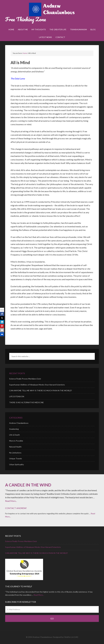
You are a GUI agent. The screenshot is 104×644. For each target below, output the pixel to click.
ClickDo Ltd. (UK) (71, 637)
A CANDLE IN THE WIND (28, 485)
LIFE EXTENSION (17, 396)
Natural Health (15, 447)
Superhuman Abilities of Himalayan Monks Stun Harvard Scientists (37, 385)
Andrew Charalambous (52, 9)
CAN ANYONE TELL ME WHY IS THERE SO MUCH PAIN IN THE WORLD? (41, 390)
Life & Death (14, 435)
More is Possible (16, 441)
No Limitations (15, 453)
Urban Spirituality (17, 464)
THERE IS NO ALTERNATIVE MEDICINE (26, 402)
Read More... (11, 501)
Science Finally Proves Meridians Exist (25, 379)
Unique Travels (16, 458)
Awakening (14, 429)
